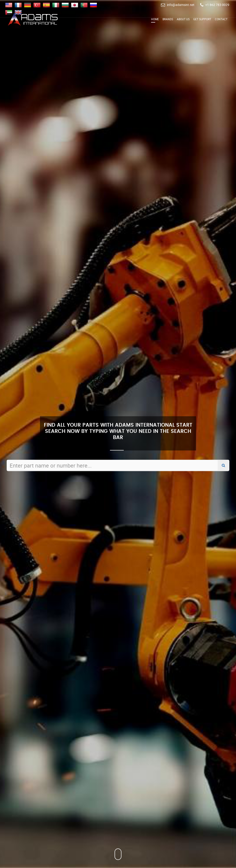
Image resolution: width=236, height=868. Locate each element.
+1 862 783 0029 (217, 5)
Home (155, 19)
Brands (168, 19)
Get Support (202, 19)
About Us (183, 19)
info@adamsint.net (181, 5)
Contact (221, 19)
